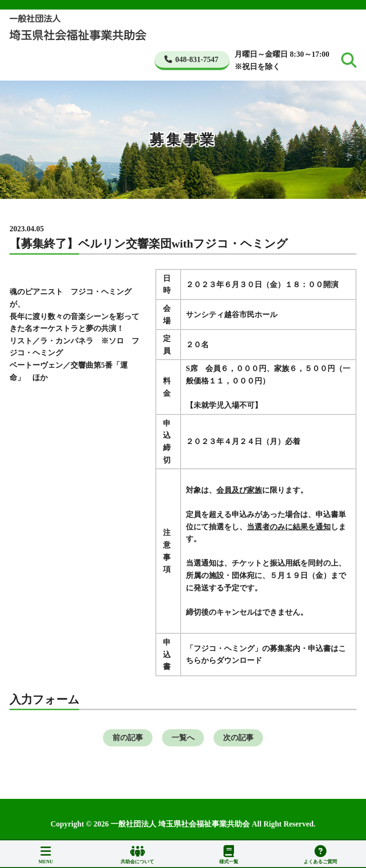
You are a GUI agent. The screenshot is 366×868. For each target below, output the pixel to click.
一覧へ (183, 738)
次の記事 (238, 738)
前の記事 (128, 738)
